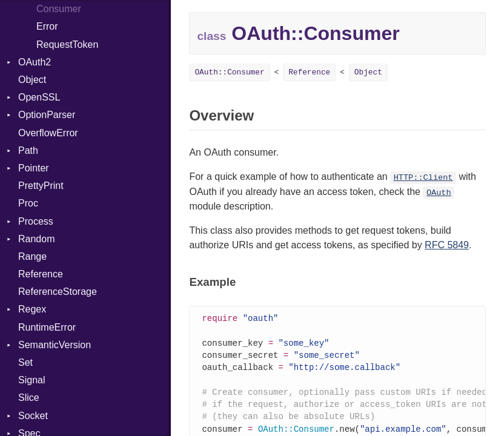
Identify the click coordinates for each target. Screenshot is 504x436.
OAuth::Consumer (229, 72)
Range (32, 256)
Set (25, 362)
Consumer (59, 9)
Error (47, 26)
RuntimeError (47, 327)
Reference (41, 274)
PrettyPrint (41, 186)
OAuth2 (35, 62)
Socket (33, 416)
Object (32, 80)
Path (28, 150)
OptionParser (47, 115)
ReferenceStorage (58, 292)
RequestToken (67, 45)
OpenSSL (39, 97)
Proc (28, 203)
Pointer (34, 168)
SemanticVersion (55, 345)
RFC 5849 (447, 245)
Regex (32, 309)
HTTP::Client (423, 178)
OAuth (439, 193)
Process (36, 221)
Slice (29, 398)
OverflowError (48, 133)
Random (36, 239)
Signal (31, 380)
